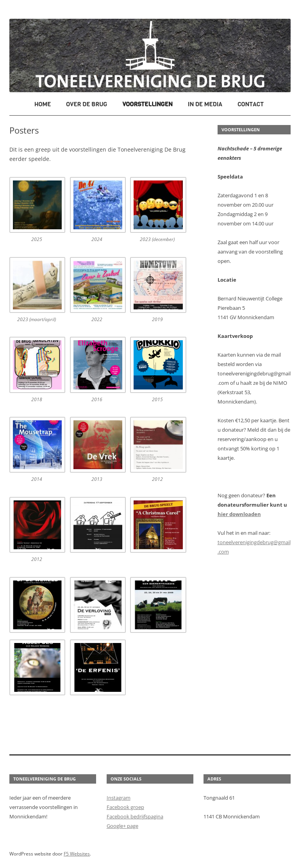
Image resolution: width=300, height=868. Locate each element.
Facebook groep (125, 807)
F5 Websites (77, 854)
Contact (251, 104)
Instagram (119, 798)
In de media (205, 104)
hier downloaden (239, 514)
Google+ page (122, 826)
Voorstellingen (147, 104)
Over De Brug (87, 104)
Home (43, 104)
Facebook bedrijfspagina (135, 816)
